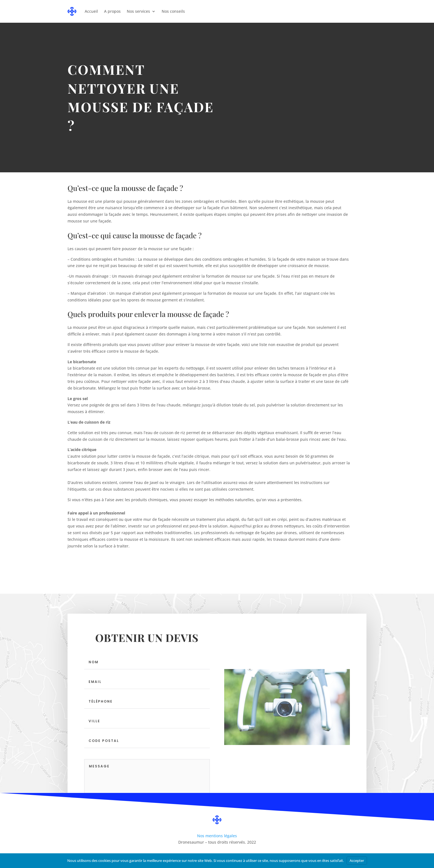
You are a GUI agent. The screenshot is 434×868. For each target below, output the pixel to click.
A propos (112, 11)
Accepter (357, 861)
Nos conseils (173, 11)
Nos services (138, 11)
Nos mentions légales (217, 836)
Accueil (91, 11)
